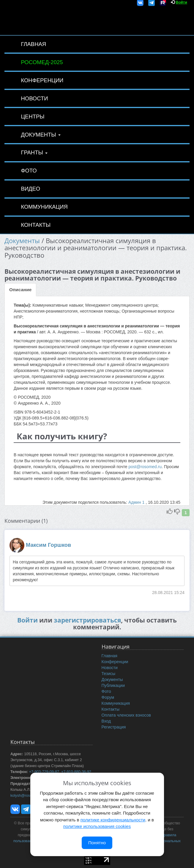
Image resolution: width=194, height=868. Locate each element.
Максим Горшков (48, 545)
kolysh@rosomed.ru (27, 796)
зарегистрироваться (87, 620)
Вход (106, 721)
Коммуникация (44, 207)
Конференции (42, 80)
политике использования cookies (97, 826)
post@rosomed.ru (145, 467)
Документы (41, 135)
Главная (33, 44)
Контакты (36, 225)
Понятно (97, 843)
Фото (29, 171)
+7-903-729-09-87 (44, 772)
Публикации (113, 685)
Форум (108, 697)
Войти (182, 2)
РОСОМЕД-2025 (42, 62)
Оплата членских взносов (126, 715)
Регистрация (114, 727)
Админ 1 (137, 502)
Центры (33, 117)
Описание (20, 290)
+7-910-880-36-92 (76, 772)
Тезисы (109, 674)
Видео (30, 189)
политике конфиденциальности (113, 820)
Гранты (34, 152)
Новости (34, 98)
